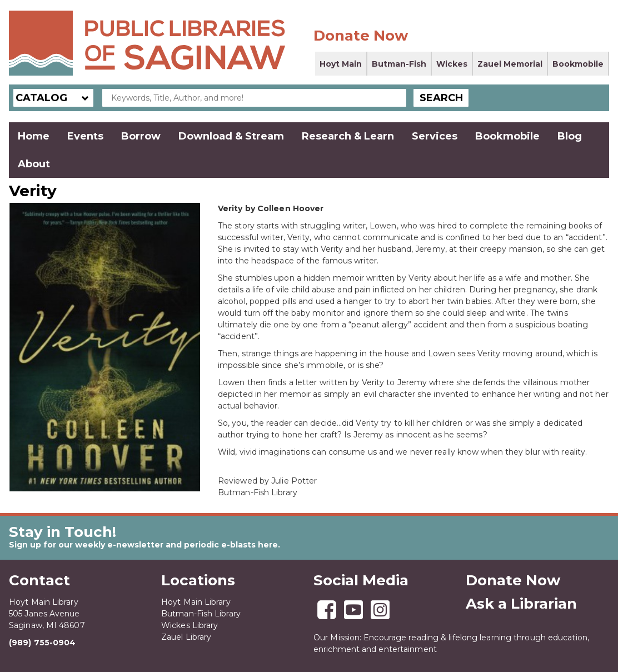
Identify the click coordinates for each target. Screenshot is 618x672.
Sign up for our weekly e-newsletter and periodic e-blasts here (143, 545)
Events (85, 136)
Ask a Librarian (521, 604)
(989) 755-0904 (42, 643)
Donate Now (361, 36)
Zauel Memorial (510, 64)
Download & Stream (231, 136)
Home (34, 136)
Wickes (452, 64)
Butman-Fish (399, 64)
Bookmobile (578, 64)
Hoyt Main (341, 64)
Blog (570, 136)
